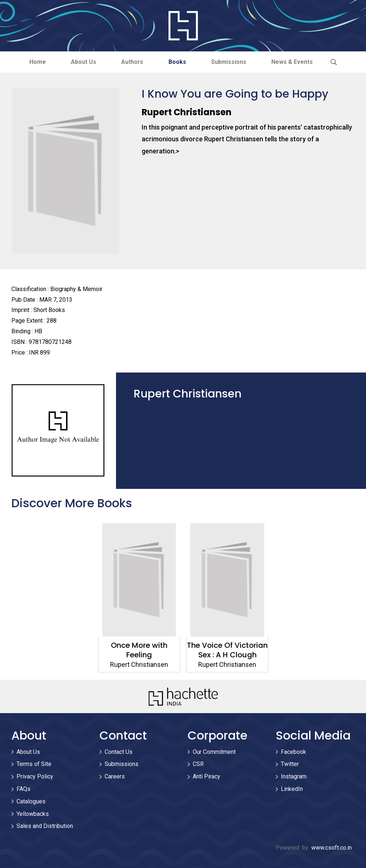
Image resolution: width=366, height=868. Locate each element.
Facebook (293, 752)
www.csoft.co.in (331, 848)
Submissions (230, 62)
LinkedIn (292, 789)
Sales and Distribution (45, 826)
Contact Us (119, 752)
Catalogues (31, 801)
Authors (132, 62)
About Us (82, 62)
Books (178, 62)
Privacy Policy (35, 777)
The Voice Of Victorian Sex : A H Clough (227, 650)
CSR (198, 764)
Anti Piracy (206, 777)
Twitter (290, 764)
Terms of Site (34, 764)
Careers (115, 777)
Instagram (294, 777)
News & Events (294, 62)
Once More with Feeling (139, 650)
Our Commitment (214, 752)
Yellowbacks (33, 814)
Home (36, 62)
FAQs (23, 789)
